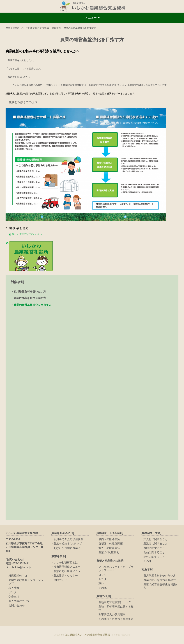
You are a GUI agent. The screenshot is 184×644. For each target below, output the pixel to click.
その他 (103, 588)
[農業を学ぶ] (58, 557)
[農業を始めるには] (62, 534)
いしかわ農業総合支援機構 (22, 534)
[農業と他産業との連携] (110, 561)
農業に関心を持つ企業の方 (30, 298)
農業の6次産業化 (109, 553)
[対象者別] (147, 570)
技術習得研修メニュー (67, 567)
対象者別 (17, 282)
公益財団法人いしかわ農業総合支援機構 (92, 6)
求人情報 (14, 588)
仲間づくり (60, 580)
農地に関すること (154, 548)
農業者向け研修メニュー (68, 572)
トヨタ (103, 579)
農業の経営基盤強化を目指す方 (33, 305)
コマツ (103, 575)
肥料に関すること (154, 557)
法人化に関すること (156, 540)
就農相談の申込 (18, 576)
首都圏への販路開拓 (111, 544)
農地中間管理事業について (115, 603)
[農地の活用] (103, 597)
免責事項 (14, 597)
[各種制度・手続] (151, 534)
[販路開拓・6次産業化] (110, 534)
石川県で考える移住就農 (68, 540)
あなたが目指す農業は (67, 548)
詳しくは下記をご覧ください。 (28, 234)
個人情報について (19, 601)
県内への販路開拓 (109, 540)
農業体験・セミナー (66, 576)
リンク (12, 593)
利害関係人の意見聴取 (112, 615)
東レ (101, 584)
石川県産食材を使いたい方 (30, 291)
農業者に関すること (156, 544)
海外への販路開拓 (109, 548)
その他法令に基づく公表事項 (116, 619)
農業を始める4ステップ (68, 544)
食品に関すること (154, 553)
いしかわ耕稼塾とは (66, 563)
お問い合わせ (17, 606)
